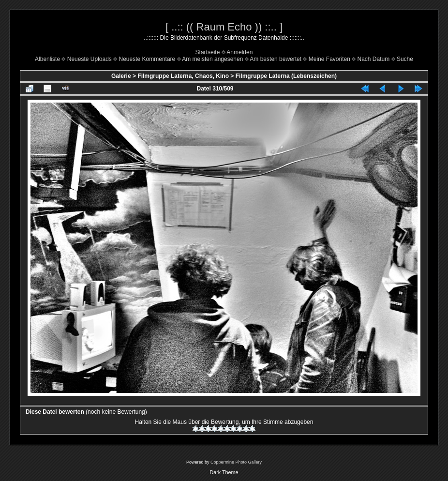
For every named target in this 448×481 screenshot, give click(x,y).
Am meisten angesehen (212, 59)
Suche (405, 59)
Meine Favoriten (329, 59)
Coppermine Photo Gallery (236, 462)
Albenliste (47, 59)
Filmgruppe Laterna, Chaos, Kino (183, 76)
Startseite (208, 52)
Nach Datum (374, 59)
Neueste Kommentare (147, 59)
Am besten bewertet (276, 59)
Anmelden (239, 52)
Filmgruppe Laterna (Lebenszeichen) (286, 76)
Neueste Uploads (90, 59)
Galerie (121, 76)
